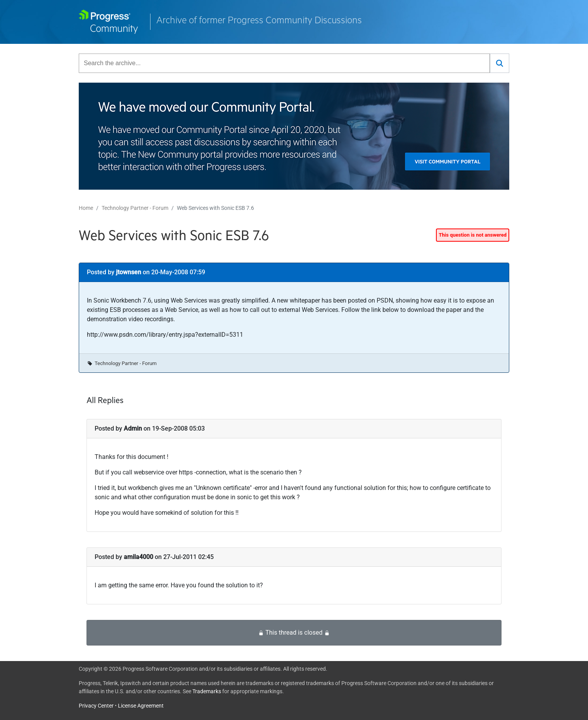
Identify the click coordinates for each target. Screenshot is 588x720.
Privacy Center (96, 706)
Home (86, 208)
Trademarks (207, 691)
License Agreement (141, 706)
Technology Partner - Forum (135, 208)
